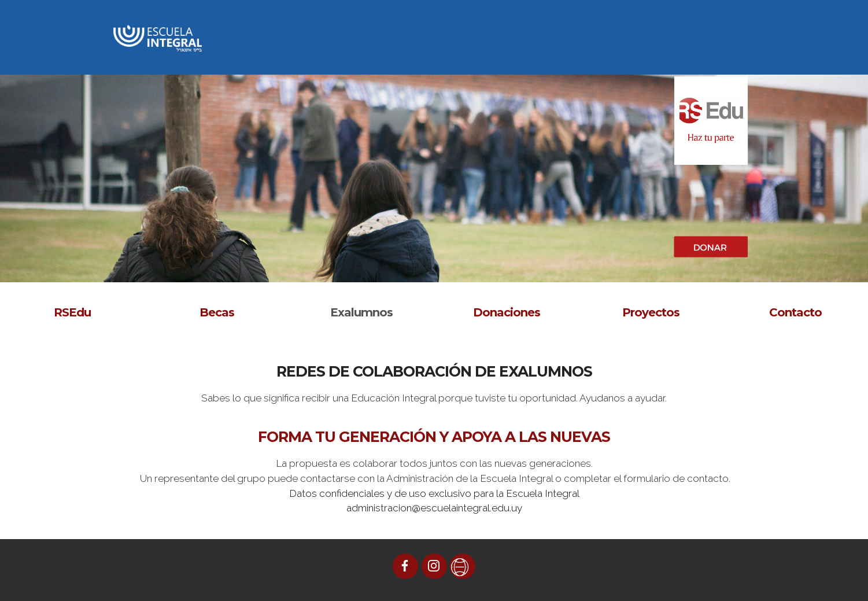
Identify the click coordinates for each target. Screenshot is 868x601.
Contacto (795, 312)
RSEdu (72, 312)
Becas (217, 312)
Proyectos (651, 312)
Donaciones (507, 312)
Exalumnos (361, 312)
